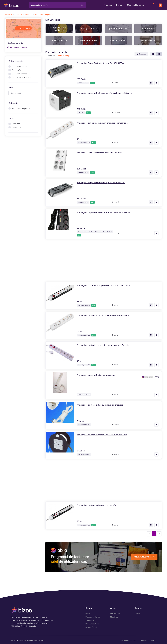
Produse (108, 4)
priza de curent (118, 39)
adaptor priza (148, 27)
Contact (138, 612)
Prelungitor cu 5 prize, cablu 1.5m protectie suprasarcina (106, 314)
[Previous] (149, 532)
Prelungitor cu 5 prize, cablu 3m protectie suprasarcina (105, 121)
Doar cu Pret (17, 69)
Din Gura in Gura (92, 622)
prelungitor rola (89, 27)
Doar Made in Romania (22, 76)
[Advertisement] (23, 177)
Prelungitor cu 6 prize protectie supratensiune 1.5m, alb (106, 344)
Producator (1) (18, 122)
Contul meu (90, 619)
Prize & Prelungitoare (21, 107)
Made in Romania (135, 4)
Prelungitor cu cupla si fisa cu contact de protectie (103, 403)
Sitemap (144, 639)
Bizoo (20, 639)
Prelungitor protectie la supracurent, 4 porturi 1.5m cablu (107, 284)
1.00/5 (156, 376)
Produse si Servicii (93, 615)
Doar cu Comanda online (22, 72)
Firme (119, 4)
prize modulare (89, 39)
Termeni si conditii (129, 639)
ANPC (153, 639)
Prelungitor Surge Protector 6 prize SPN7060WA (103, 151)
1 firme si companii (65, 54)
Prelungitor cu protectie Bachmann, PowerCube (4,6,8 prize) (108, 91)
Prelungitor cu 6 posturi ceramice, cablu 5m (99, 504)
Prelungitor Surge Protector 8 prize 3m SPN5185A (103, 62)
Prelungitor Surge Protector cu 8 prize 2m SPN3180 (104, 181)
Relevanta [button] (141, 52)
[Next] (159, 532)
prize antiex (148, 39)
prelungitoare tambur (59, 27)
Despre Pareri (91, 626)
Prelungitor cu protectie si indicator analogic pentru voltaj (107, 211)
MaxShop (114, 615)
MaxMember (115, 612)
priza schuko (59, 39)
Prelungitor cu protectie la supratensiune (98, 373)
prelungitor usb (118, 27)
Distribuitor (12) (19, 126)
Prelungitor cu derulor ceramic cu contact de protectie (105, 433)
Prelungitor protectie (17, 46)
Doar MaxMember (19, 65)
